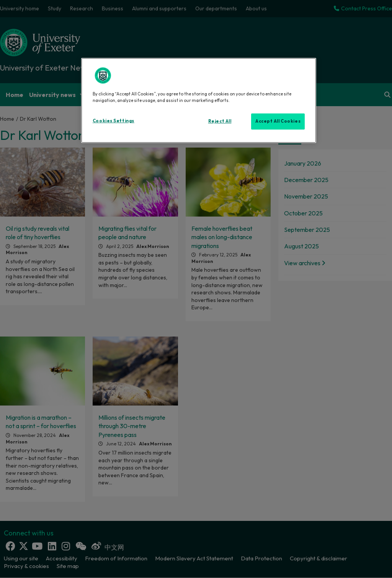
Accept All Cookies (278, 121)
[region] (199, 100)
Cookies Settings (114, 121)
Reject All (220, 121)
